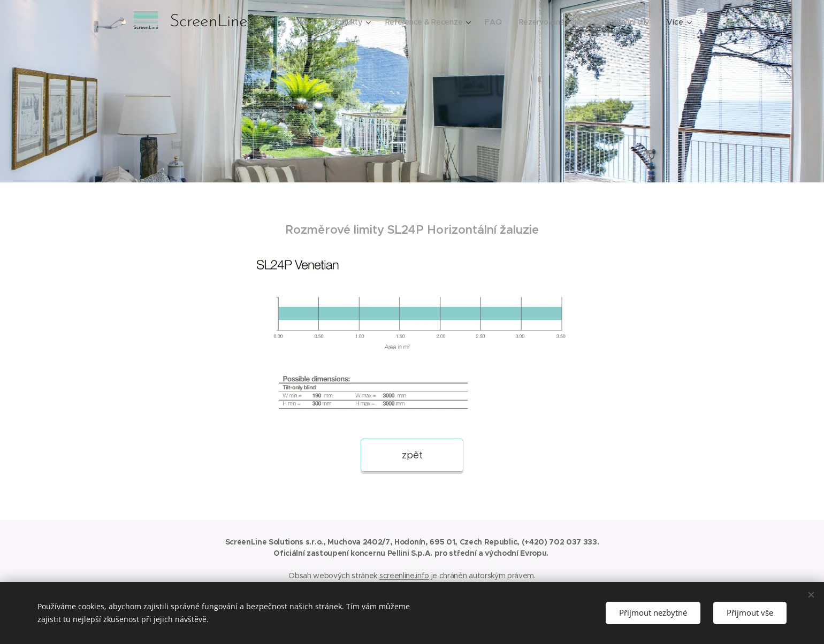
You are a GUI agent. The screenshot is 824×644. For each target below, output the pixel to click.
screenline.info (404, 576)
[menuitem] (300, 22)
